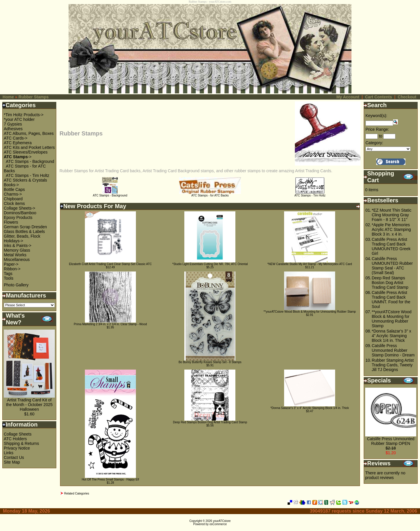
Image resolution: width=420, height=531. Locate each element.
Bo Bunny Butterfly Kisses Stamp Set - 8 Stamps (210, 362)
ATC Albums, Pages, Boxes (29, 133)
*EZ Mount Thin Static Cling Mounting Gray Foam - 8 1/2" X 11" (391, 215)
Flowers (11, 222)
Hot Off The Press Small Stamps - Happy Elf (110, 479)
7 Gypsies (13, 124)
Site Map (12, 462)
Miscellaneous (17, 260)
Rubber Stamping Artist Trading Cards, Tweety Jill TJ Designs (393, 365)
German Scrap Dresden (25, 227)
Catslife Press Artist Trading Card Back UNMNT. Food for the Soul (391, 300)
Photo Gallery (16, 285)
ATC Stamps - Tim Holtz (28, 175)
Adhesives (13, 129)
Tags (8, 274)
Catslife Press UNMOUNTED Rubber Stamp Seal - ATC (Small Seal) (392, 266)
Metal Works (15, 255)
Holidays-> (14, 241)
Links (9, 453)
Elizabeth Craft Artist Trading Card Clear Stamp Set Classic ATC (110, 264)
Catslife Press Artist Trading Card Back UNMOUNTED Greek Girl (391, 246)
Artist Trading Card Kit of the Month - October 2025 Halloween (29, 405)
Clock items (14, 203)
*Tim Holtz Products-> (24, 115)
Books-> (11, 185)
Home (8, 97)
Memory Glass (17, 250)
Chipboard (13, 199)
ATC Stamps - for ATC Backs (210, 194)
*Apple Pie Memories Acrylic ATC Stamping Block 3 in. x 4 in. (391, 229)
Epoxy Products (18, 217)
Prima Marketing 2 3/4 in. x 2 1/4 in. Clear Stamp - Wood (110, 324)
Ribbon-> (12, 269)
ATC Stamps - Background (30, 161)
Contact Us (14, 457)
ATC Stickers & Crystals (25, 180)
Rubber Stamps (33, 97)
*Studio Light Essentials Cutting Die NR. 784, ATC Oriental (210, 264)
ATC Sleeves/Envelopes (26, 152)
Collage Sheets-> (20, 208)
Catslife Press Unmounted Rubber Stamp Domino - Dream (393, 350)
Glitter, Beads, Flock (22, 236)
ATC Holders (15, 439)
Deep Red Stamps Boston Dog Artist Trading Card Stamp (210, 422)
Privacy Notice (17, 448)
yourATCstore (222, 521)
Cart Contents (378, 97)
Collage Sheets (18, 434)
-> (18, 157)
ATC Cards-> (16, 138)
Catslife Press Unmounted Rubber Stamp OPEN (391, 441)
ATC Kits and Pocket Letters (29, 147)
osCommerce (218, 524)
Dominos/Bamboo (20, 213)
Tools (9, 278)
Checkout (407, 97)
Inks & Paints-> (18, 246)
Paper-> (11, 264)
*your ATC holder (19, 119)
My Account (348, 97)
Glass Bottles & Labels (24, 231)
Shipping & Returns (21, 443)
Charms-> (13, 194)
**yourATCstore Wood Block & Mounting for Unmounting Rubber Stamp (309, 312)
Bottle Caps (14, 189)
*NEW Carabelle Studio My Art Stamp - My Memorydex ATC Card (310, 264)
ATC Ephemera (18, 143)
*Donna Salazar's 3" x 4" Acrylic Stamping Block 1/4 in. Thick (310, 408)
